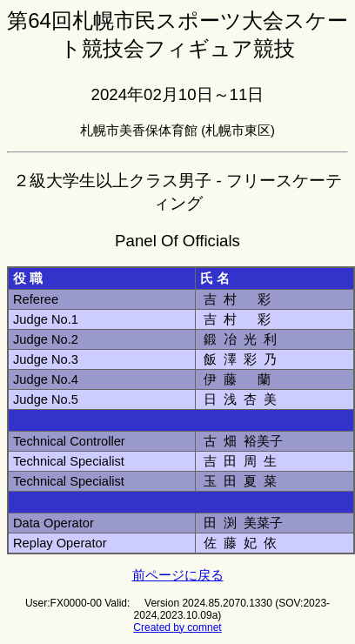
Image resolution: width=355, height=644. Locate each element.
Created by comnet (177, 627)
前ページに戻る (178, 575)
